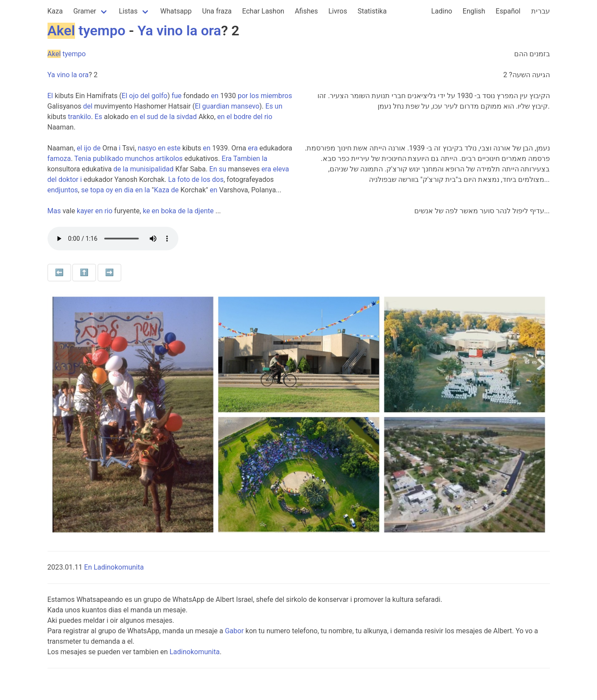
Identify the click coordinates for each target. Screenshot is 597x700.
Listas (128, 11)
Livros (338, 11)
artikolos (169, 159)
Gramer (85, 11)
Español (508, 11)
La (172, 179)
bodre (243, 117)
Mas (54, 211)
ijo (87, 148)
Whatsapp (176, 11)
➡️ (109, 272)
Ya (145, 31)
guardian (216, 106)
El (50, 96)
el (142, 117)
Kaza (55, 11)
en (215, 96)
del (145, 96)
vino (170, 31)
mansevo (245, 106)
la (192, 31)
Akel (61, 31)
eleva (281, 169)
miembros (276, 96)
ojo (134, 96)
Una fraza (217, 11)
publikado (108, 159)
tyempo (102, 31)
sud (152, 117)
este (174, 148)
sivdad (187, 117)
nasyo (147, 148)
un (279, 106)
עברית (541, 11)
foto (184, 179)
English (474, 11)
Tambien (247, 159)
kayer (85, 211)
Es (269, 106)
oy (110, 190)
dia (129, 190)
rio (268, 117)
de (164, 117)
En (213, 169)
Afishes (306, 11)
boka (169, 211)
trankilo (80, 117)
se (85, 190)
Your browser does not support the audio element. (113, 239)
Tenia (83, 159)
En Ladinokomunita (114, 567)
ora (211, 31)
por (243, 96)
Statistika (372, 11)
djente (204, 211)
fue (176, 96)
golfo (159, 96)
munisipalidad (152, 169)
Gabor (234, 631)
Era (227, 159)
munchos (139, 159)
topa (97, 190)
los (254, 96)
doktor (68, 179)
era (253, 148)
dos (218, 179)
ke (146, 211)
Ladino (442, 11)
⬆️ (84, 272)
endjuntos (63, 190)
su (223, 169)
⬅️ (59, 272)
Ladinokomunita (195, 652)
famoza (59, 159)
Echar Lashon (263, 11)
